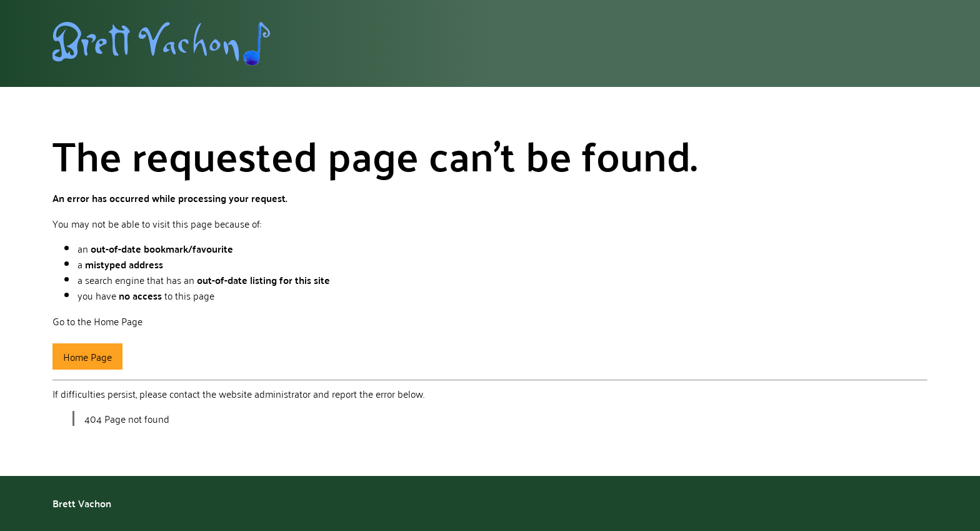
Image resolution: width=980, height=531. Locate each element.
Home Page (87, 357)
